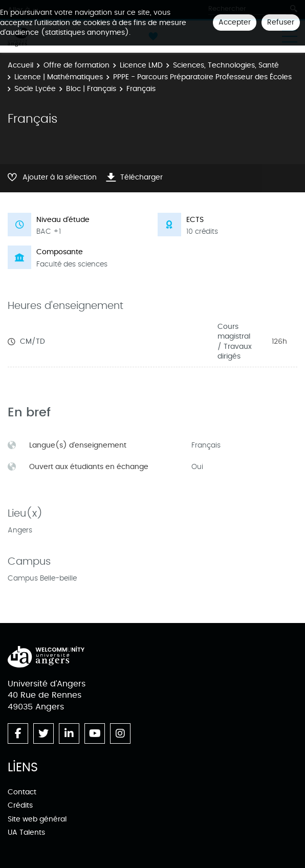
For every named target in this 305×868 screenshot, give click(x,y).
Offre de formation (77, 65)
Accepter (235, 22)
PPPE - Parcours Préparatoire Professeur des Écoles (202, 77)
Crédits (20, 805)
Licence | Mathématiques (59, 77)
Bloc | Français (91, 89)
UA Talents (26, 832)
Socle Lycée (35, 89)
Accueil (20, 65)
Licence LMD (141, 65)
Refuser (281, 22)
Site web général (37, 819)
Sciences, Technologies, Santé (226, 65)
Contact (22, 792)
